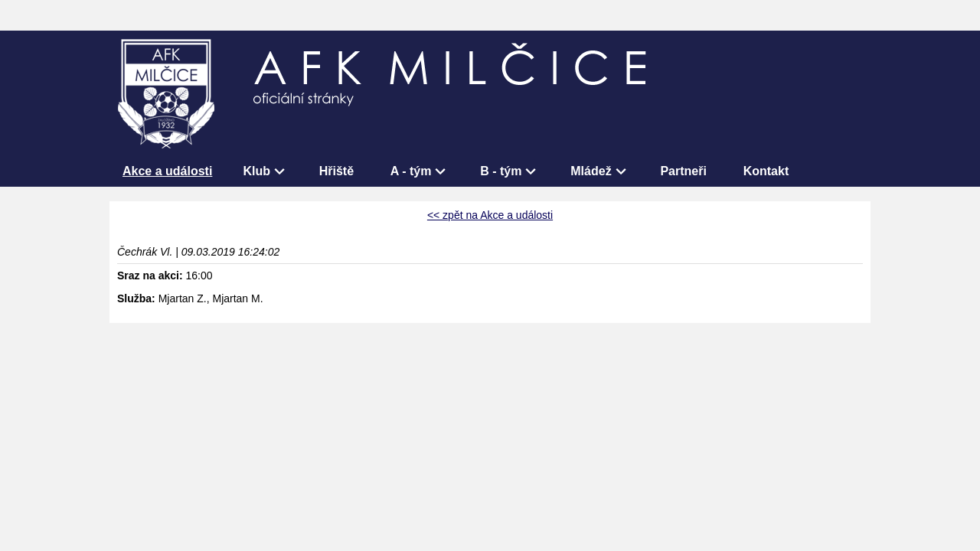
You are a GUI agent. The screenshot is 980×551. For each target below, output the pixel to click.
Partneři (683, 171)
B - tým (501, 171)
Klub (256, 171)
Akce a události (167, 171)
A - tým (411, 171)
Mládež (591, 171)
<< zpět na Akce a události (490, 215)
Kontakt (766, 171)
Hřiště (336, 171)
